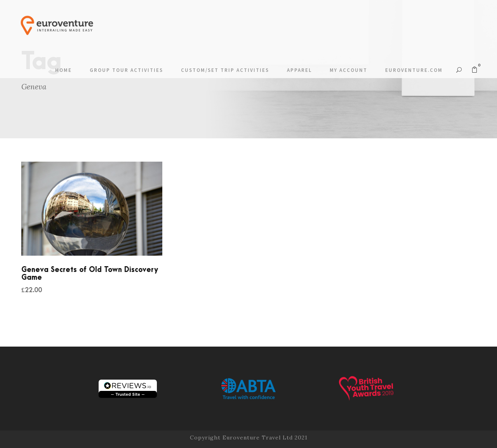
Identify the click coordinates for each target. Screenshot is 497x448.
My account (348, 70)
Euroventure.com (414, 70)
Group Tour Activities (126, 70)
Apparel (299, 70)
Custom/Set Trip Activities (225, 70)
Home (63, 70)
